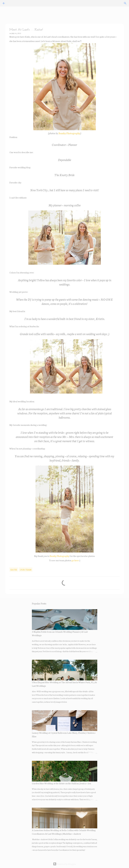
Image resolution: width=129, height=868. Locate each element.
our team (26, 569)
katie (14, 569)
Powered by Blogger (64, 864)
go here (75, 560)
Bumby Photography (69, 133)
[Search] (125, 3)
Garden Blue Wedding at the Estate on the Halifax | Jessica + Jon (61, 783)
